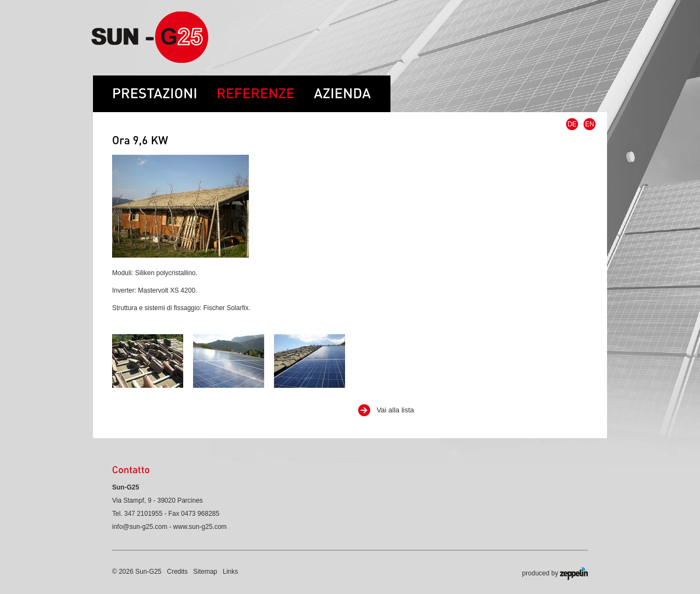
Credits (177, 572)
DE (572, 124)
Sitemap (205, 572)
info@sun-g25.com (140, 527)
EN (590, 124)
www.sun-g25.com (200, 527)
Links (230, 572)
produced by (555, 574)
